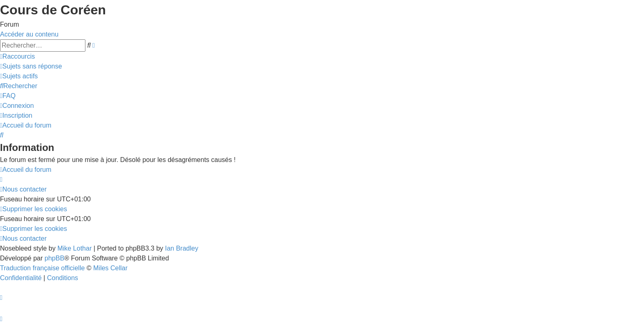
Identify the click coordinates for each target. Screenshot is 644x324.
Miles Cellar (110, 268)
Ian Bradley (182, 248)
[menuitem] (31, 66)
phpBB (55, 258)
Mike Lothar (75, 248)
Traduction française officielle (42, 268)
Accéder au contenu (29, 34)
